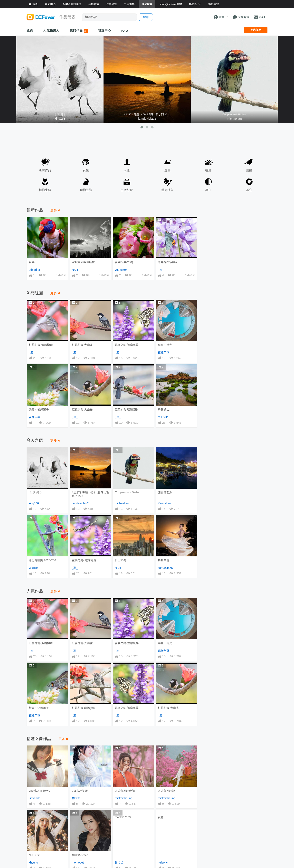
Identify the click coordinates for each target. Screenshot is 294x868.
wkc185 (34, 568)
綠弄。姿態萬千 (39, 410)
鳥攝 (249, 164)
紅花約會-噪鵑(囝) (126, 410)
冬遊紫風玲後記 (125, 715)
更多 (55, 210)
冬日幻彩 (35, 741)
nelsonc (163, 749)
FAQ (125, 31)
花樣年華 (164, 352)
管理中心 (105, 31)
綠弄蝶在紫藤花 (168, 262)
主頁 (30, 31)
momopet (78, 749)
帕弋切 (76, 722)
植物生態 (45, 184)
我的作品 (79, 31)
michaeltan (234, 119)
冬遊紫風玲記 (166, 715)
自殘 (32, 262)
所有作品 (45, 164)
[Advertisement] (234, 242)
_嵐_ (161, 270)
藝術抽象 (167, 184)
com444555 (165, 568)
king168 (60, 119)
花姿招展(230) (124, 262)
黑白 (208, 184)
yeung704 (121, 270)
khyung (33, 749)
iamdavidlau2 (147, 119)
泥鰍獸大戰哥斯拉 (83, 262)
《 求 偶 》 (36, 492)
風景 (167, 164)
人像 (127, 164)
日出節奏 (120, 560)
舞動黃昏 (164, 523)
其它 (249, 184)
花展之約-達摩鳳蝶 (127, 345)
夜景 (208, 164)
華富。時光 (165, 345)
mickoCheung (124, 722)
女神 (161, 741)
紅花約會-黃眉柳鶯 (41, 345)
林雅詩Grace (80, 741)
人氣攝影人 (51, 31)
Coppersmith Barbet (128, 492)
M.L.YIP (163, 417)
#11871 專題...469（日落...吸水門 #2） (90, 494)
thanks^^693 (123, 741)
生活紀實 (127, 184)
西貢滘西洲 (165, 492)
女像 (86, 164)
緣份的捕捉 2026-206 (42, 560)
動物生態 (86, 184)
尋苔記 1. (164, 410)
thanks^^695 (80, 715)
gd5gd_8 (34, 270)
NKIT (75, 270)
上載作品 (256, 30)
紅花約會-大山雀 (82, 345)
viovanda (35, 722)
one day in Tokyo (40, 715)
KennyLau (164, 503)
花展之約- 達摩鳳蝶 (84, 560)
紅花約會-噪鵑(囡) (83, 670)
